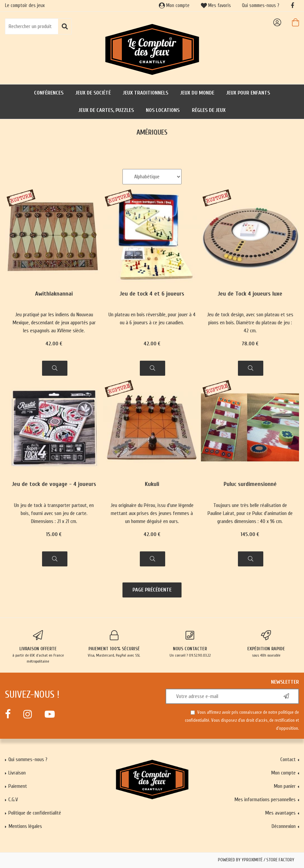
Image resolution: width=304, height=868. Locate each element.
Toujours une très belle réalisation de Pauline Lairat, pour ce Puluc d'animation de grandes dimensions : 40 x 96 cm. (250, 513)
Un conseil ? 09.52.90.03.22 (190, 644)
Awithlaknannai (54, 294)
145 (250, 534)
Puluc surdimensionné (250, 484)
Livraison (17, 773)
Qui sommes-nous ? (261, 6)
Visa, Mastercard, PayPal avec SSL (114, 644)
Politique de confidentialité (35, 813)
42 (54, 344)
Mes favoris (216, 6)
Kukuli (152, 484)
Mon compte (174, 6)
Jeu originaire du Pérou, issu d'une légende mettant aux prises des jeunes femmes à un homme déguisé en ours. (152, 513)
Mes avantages (280, 813)
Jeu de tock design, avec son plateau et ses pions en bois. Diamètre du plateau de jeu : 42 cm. (250, 323)
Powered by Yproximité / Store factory (256, 860)
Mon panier (285, 786)
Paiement (18, 786)
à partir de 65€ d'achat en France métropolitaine (38, 647)
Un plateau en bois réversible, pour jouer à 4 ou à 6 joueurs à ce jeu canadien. (152, 319)
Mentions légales (25, 826)
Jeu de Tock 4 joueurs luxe (250, 294)
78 (250, 344)
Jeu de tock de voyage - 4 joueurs (54, 484)
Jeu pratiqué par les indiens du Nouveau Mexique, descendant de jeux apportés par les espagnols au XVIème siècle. (54, 323)
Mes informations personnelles (265, 800)
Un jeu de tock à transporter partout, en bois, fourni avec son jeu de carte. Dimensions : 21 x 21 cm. (54, 513)
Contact (288, 759)
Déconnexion (284, 826)
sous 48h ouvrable (266, 644)
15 (54, 534)
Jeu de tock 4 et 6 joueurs (152, 294)
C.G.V (13, 800)
